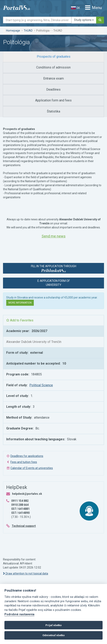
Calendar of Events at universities (32, 468)
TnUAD (28, 31)
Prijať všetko (53, 625)
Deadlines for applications (27, 456)
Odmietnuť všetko (53, 635)
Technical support (24, 526)
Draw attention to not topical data (26, 573)
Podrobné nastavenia (19, 614)
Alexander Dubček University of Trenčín (34, 342)
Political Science (41, 385)
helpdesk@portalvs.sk (27, 494)
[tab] (53, 57)
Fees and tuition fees (24, 462)
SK (75, 8)
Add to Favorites (20, 320)
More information (20, 303)
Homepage (13, 31)
